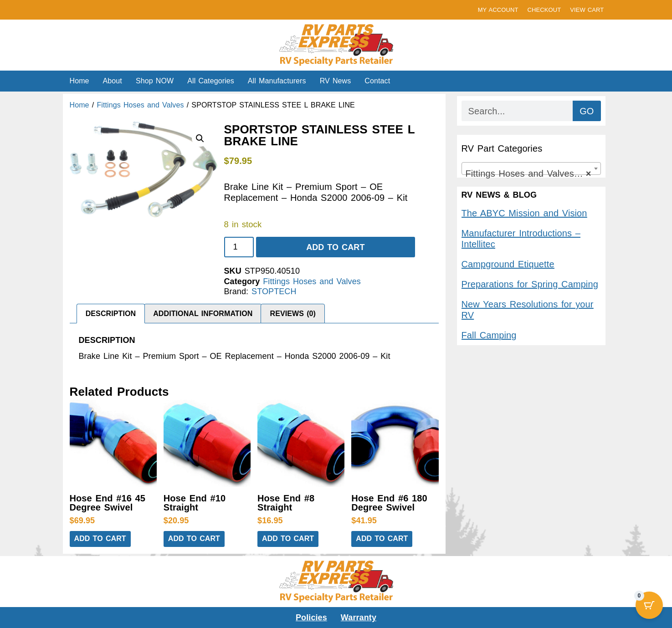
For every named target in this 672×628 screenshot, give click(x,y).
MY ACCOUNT (498, 10)
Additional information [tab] (203, 314)
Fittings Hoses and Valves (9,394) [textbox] (533, 174)
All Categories (211, 81)
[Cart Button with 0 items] (649, 605)
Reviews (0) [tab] (293, 314)
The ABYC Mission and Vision (524, 213)
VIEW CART (587, 10)
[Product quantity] (239, 247)
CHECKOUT (544, 10)
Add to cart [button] (100, 539)
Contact (377, 81)
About (113, 81)
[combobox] (531, 168)
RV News (336, 81)
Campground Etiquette (508, 264)
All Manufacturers (277, 81)
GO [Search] (587, 111)
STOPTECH (274, 291)
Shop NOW (155, 81)
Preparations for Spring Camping (530, 284)
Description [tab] (111, 314)
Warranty (359, 618)
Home (80, 81)
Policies (311, 618)
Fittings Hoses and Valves (140, 105)
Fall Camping (489, 335)
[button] (200, 138)
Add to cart (335, 247)
